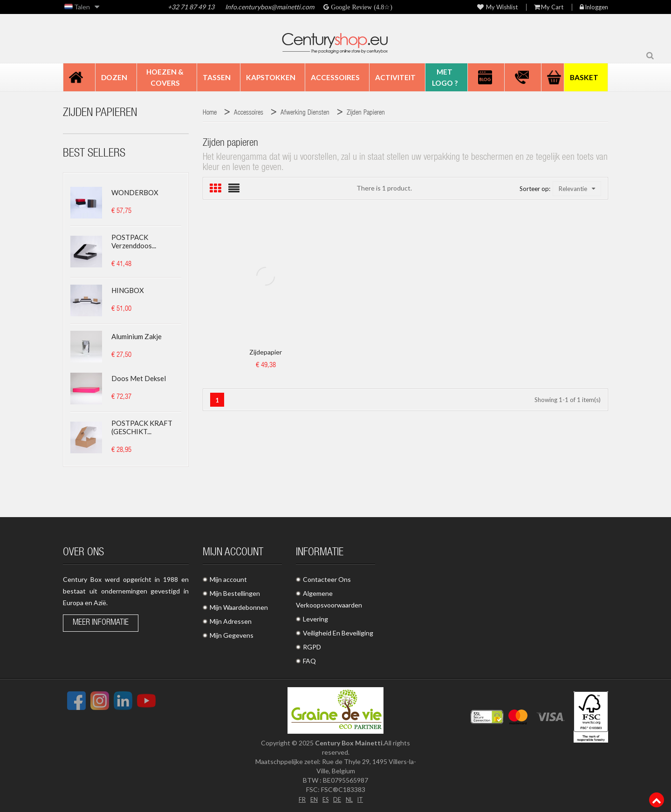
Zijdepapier (266, 352)
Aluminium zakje (137, 336)
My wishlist (497, 7)
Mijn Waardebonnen (239, 607)
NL (350, 799)
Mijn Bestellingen (235, 593)
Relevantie (577, 189)
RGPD (312, 647)
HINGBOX (128, 290)
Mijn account (228, 579)
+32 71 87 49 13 (191, 7)
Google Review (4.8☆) (361, 7)
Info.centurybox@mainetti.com (270, 7)
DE (337, 799)
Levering (315, 619)
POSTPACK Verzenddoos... (134, 241)
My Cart (549, 7)
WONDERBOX (135, 192)
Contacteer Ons (327, 579)
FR (300, 799)
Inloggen (594, 7)
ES (325, 799)
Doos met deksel (139, 378)
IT (362, 799)
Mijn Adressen (231, 621)
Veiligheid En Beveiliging (338, 633)
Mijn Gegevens (232, 635)
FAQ (309, 661)
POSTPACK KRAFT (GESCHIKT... (142, 427)
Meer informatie (101, 623)
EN (312, 799)
